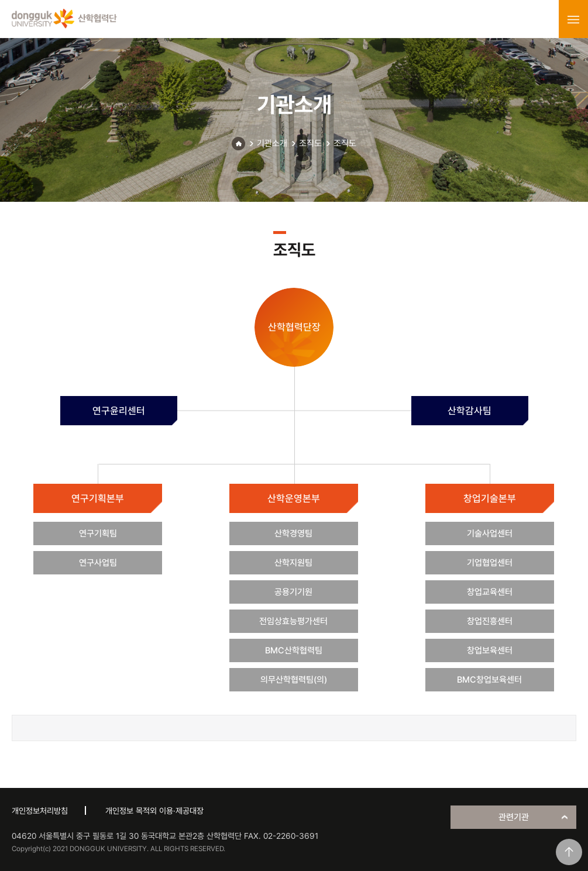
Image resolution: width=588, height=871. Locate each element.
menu (573, 19)
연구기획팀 (98, 533)
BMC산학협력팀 (294, 650)
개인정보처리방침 (40, 811)
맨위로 (569, 852)
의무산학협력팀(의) (294, 680)
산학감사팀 (470, 411)
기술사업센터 (490, 533)
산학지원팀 (293, 563)
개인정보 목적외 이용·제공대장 (154, 811)
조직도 (310, 143)
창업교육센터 (490, 592)
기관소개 (272, 143)
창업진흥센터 (490, 621)
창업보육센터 (490, 650)
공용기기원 (293, 592)
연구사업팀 (98, 563)
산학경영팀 (293, 533)
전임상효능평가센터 (293, 621)
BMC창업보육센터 (489, 680)
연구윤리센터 (119, 411)
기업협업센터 (490, 563)
